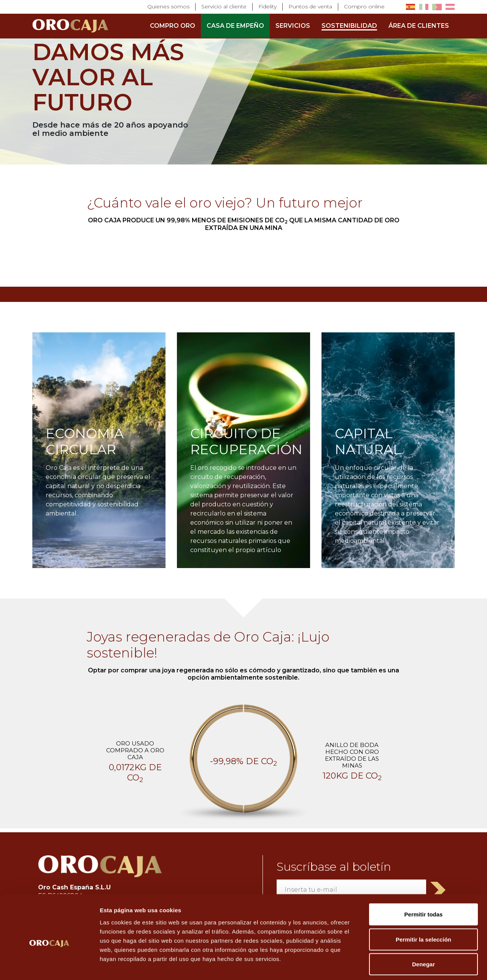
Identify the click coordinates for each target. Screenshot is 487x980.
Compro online (364, 6)
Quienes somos (168, 6)
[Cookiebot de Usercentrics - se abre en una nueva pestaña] (49, 965)
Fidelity (267, 6)
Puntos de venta (310, 6)
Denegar (423, 930)
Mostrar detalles (412, 965)
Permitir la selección (423, 905)
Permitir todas (424, 880)
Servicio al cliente (224, 6)
